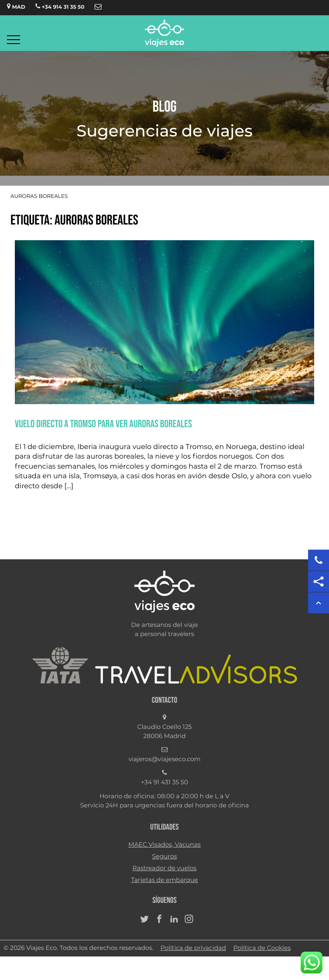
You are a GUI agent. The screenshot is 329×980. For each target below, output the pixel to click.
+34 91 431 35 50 (164, 783)
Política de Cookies (262, 948)
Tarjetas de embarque (164, 880)
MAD (16, 7)
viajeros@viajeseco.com (164, 759)
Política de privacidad (193, 948)
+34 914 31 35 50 (60, 7)
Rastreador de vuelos (165, 868)
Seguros (164, 857)
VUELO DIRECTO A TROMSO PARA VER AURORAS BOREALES (103, 424)
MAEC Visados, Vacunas (164, 845)
